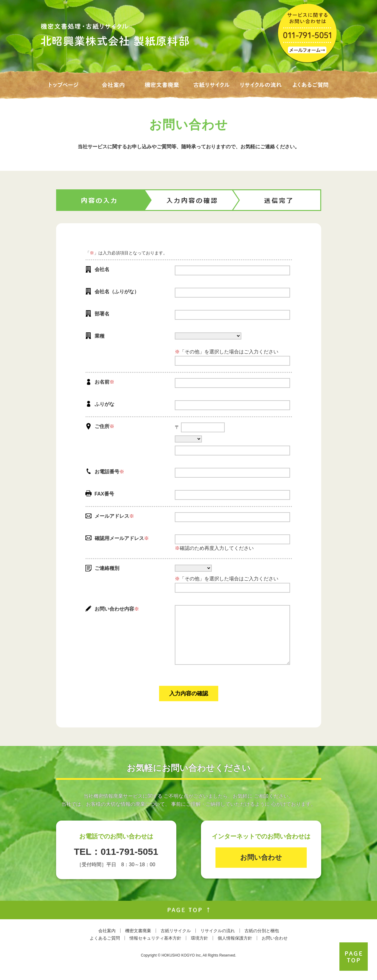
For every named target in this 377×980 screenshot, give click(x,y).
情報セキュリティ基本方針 (155, 950)
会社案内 (107, 943)
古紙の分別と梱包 (262, 943)
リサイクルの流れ (218, 943)
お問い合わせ (261, 870)
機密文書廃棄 (138, 943)
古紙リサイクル (176, 943)
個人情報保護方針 (235, 950)
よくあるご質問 (105, 950)
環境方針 (199, 950)
